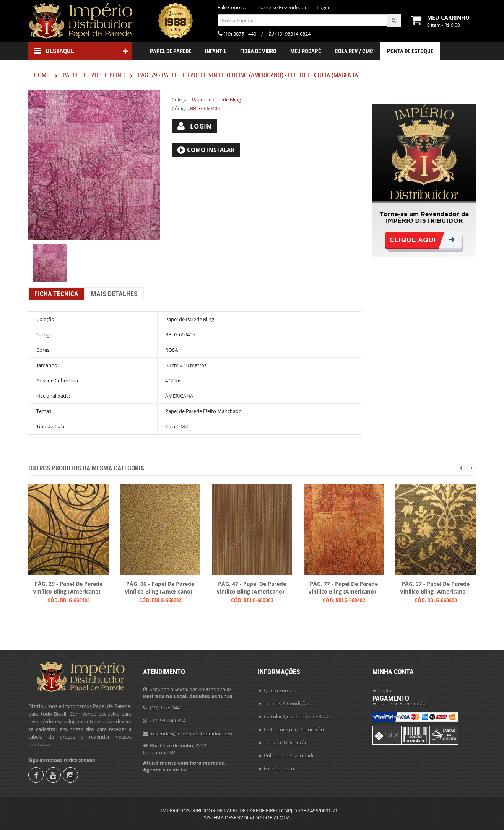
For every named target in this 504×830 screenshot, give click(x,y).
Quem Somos (279, 688)
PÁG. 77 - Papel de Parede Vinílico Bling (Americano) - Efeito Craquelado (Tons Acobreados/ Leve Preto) (344, 588)
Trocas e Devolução (286, 740)
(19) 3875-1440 (166, 705)
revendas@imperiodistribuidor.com (192, 731)
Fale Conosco (233, 7)
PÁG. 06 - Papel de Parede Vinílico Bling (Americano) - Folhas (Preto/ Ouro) (160, 588)
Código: (180, 108)
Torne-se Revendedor (282, 7)
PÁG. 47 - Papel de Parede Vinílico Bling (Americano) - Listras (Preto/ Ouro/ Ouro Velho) (252, 588)
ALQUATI (284, 817)
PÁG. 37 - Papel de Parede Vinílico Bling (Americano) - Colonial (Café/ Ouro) (436, 588)
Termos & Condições (287, 701)
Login (323, 7)
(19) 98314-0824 (168, 718)
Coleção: (181, 99)
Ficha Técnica (56, 294)
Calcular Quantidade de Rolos (297, 714)
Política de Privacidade (289, 753)
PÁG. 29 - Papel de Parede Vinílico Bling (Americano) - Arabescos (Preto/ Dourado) (69, 588)
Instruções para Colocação (294, 727)
